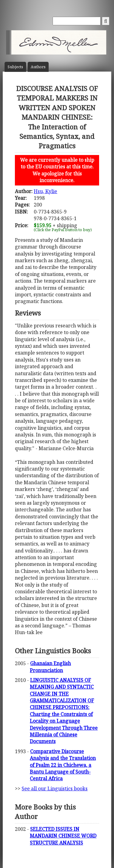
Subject (15, 67)
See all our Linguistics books (55, 789)
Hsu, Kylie (45, 191)
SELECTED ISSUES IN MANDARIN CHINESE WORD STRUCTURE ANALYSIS (63, 836)
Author (38, 67)
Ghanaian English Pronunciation (50, 667)
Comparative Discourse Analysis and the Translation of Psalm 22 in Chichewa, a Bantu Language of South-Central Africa (63, 765)
